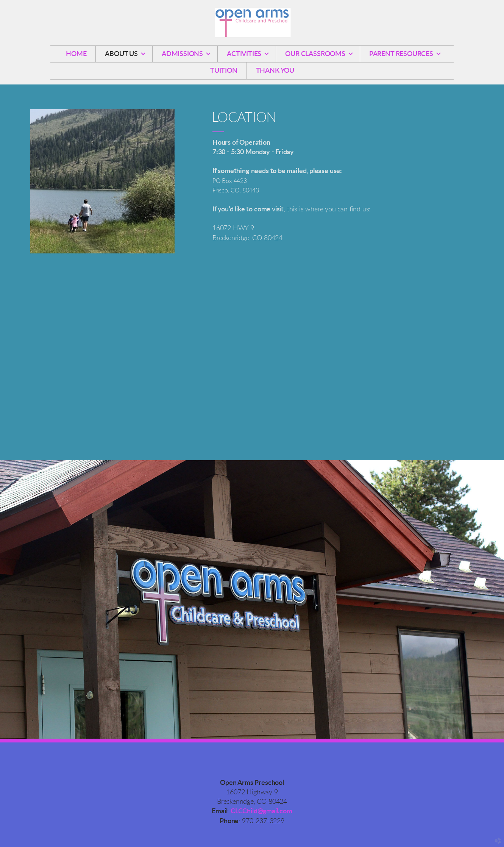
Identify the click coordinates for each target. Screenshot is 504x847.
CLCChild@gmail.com (261, 811)
